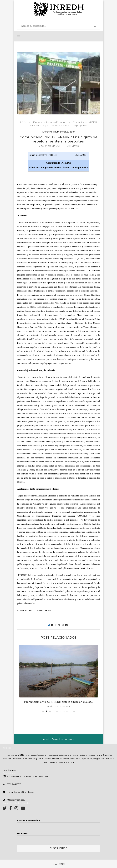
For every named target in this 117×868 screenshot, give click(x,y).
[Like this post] (52, 625)
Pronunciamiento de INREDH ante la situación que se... (58, 702)
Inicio (23, 122)
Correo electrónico (29, 821)
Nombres (23, 833)
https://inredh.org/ (16, 800)
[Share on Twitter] (59, 625)
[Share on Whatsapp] (63, 625)
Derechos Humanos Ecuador (49, 122)
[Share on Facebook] (56, 625)
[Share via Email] (66, 625)
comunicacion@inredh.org (20, 792)
